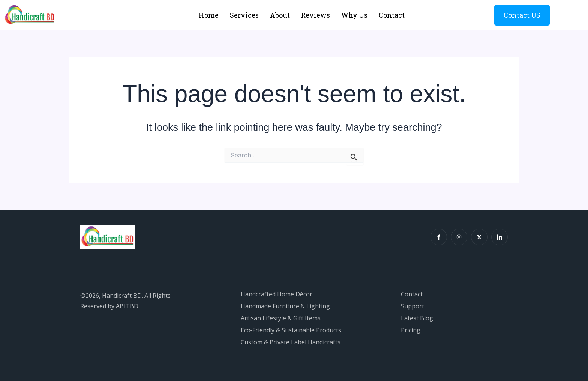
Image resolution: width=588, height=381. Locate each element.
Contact (392, 15)
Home (209, 15)
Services (244, 15)
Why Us (354, 15)
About (280, 15)
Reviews (316, 15)
